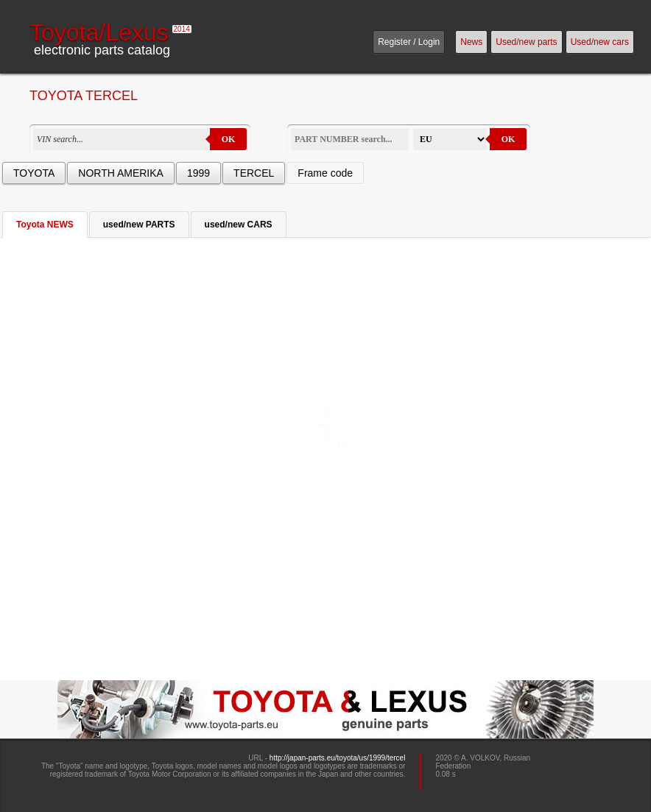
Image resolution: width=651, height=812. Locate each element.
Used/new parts (526, 42)
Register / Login (409, 42)
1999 (198, 173)
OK (229, 139)
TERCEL (254, 173)
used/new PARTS (139, 225)
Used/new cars (600, 42)
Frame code (325, 173)
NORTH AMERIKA (121, 173)
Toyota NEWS (45, 225)
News (471, 42)
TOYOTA (34, 173)
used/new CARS (239, 225)
